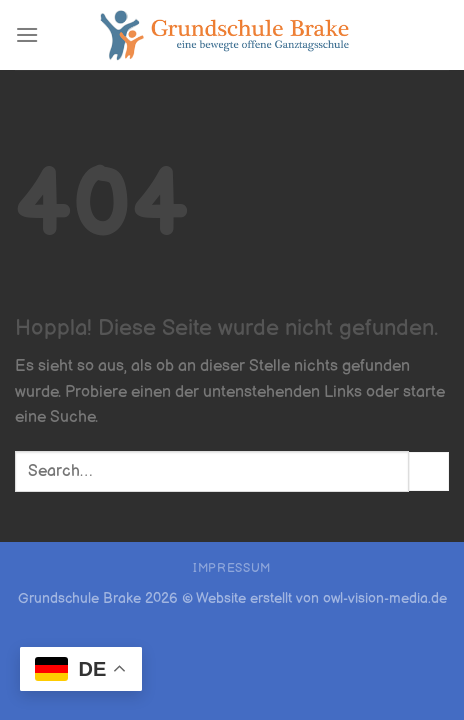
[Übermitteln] (429, 471)
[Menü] (27, 34)
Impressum (232, 568)
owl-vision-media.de (385, 598)
